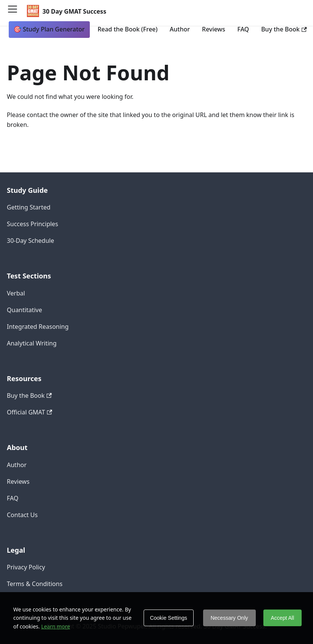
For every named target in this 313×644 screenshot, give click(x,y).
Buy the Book (284, 29)
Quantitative (24, 310)
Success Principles (32, 224)
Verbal (16, 293)
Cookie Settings (169, 618)
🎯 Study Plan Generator (49, 29)
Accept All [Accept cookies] (282, 618)
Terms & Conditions (35, 584)
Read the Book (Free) (127, 29)
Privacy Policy (26, 567)
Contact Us (22, 515)
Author (180, 29)
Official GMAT (30, 412)
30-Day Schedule (31, 241)
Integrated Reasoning (38, 327)
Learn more (56, 626)
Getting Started (29, 207)
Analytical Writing (32, 343)
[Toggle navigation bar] (15, 12)
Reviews (214, 29)
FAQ (243, 29)
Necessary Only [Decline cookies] (229, 618)
